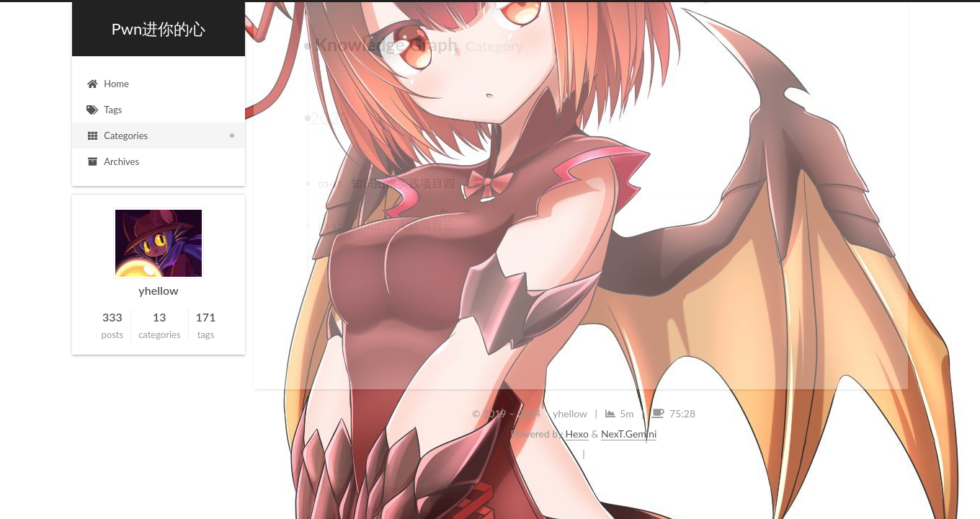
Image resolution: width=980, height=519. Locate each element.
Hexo (577, 434)
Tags (104, 110)
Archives (113, 161)
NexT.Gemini (629, 434)
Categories (117, 136)
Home (108, 84)
